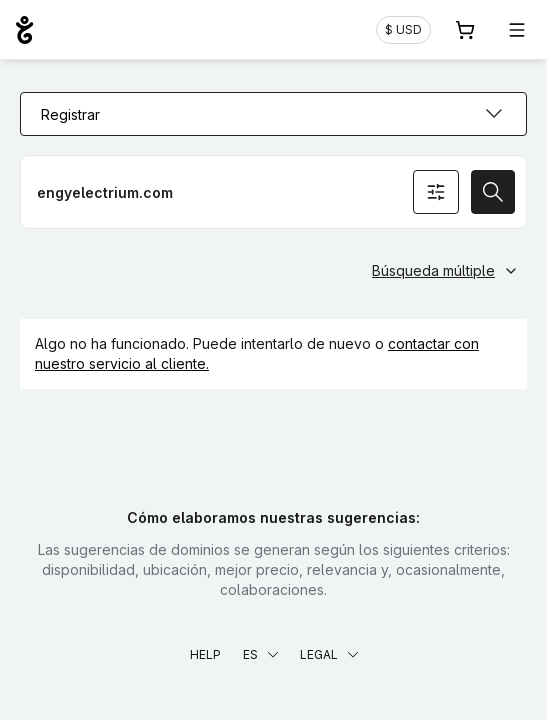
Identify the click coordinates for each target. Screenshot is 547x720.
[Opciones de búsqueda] (436, 192)
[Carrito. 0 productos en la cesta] (465, 30)
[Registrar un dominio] (273, 192)
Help (205, 654)
